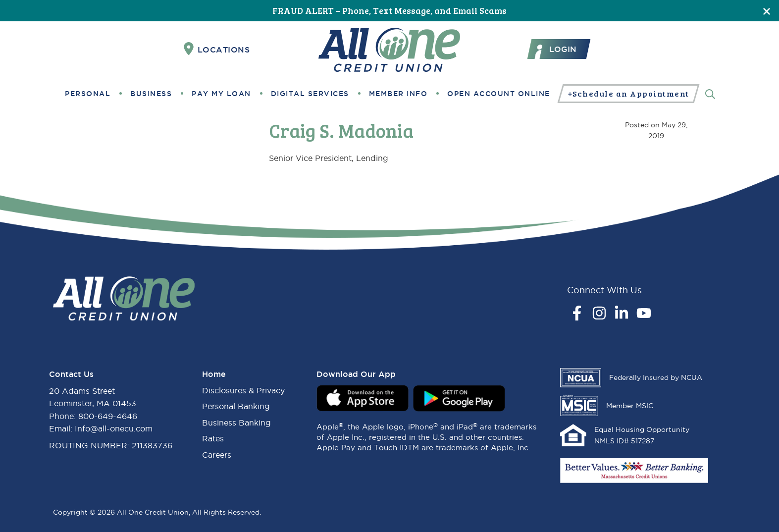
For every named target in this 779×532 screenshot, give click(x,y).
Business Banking (236, 423)
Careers (217, 455)
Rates (213, 438)
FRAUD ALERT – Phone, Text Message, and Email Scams (389, 10)
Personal (88, 94)
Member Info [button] (398, 94)
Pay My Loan (221, 94)
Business (151, 94)
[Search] (710, 93)
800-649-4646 (108, 416)
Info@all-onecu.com (114, 428)
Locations (217, 49)
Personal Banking (236, 406)
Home (214, 374)
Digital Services (310, 94)
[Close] (767, 11)
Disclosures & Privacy (243, 390)
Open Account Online (499, 94)
